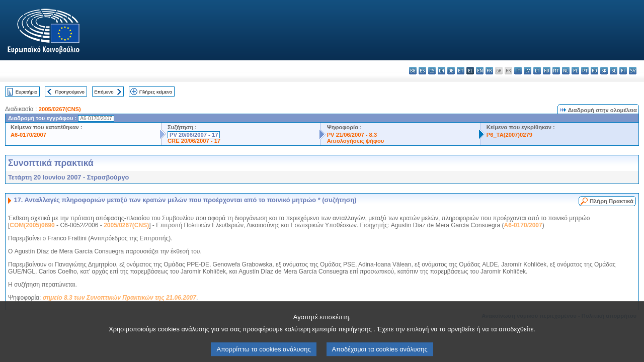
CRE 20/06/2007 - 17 (194, 141)
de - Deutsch (451, 71)
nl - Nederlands (566, 71)
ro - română (594, 71)
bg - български (413, 71)
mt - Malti (556, 71)
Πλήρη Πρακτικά (612, 201)
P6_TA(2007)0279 (509, 135)
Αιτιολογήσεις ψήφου (356, 141)
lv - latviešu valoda (528, 71)
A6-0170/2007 (28, 135)
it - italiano (518, 71)
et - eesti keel (461, 71)
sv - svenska (633, 71)
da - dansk (441, 71)
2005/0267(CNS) (60, 109)
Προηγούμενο (69, 92)
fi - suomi (623, 71)
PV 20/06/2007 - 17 (194, 135)
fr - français (489, 71)
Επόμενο (104, 92)
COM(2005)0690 (32, 225)
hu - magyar (547, 71)
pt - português (585, 71)
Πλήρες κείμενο (156, 92)
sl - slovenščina (614, 71)
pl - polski (575, 71)
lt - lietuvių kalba (537, 71)
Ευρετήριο (26, 92)
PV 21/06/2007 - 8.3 (352, 135)
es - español (422, 71)
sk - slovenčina (604, 71)
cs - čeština (432, 71)
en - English (480, 71)
